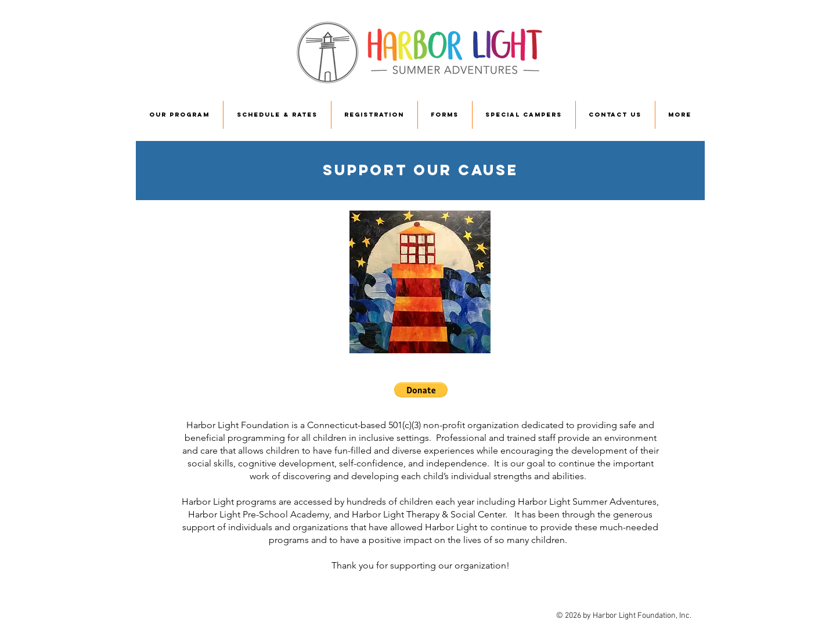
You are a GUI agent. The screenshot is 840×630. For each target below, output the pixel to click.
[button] (421, 390)
